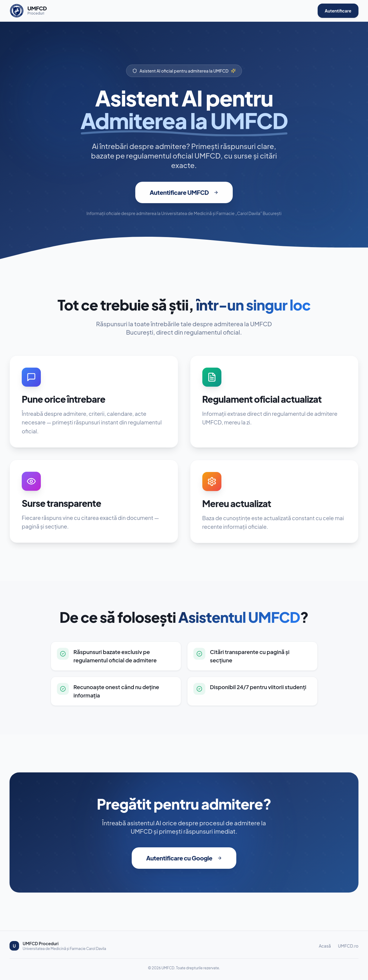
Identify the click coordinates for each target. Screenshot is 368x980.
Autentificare (338, 11)
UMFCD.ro (348, 946)
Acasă (325, 946)
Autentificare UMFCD (184, 197)
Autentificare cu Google (184, 858)
